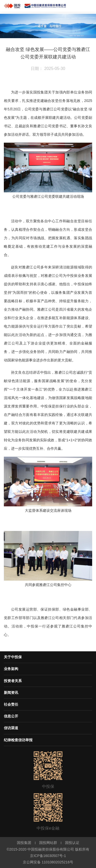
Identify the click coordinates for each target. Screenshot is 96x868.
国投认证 (72, 843)
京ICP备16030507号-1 (48, 856)
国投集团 (24, 843)
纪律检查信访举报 (18, 740)
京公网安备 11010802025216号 (48, 862)
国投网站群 (48, 843)
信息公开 (11, 716)
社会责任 (11, 704)
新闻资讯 (11, 693)
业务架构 (11, 669)
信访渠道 (11, 728)
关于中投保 (13, 657)
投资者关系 (13, 681)
